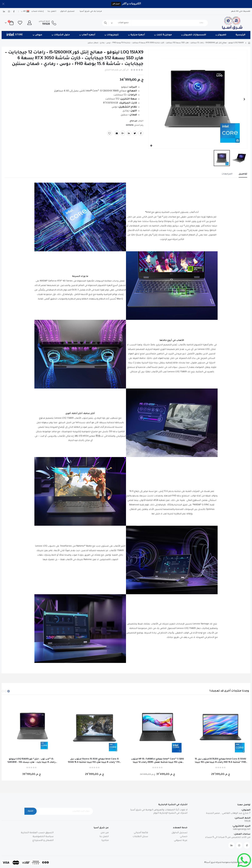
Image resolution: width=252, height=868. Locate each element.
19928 (247, 822)
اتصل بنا (52, 11)
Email (117, 134)
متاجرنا (105, 841)
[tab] (243, 174)
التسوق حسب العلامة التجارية (37, 833)
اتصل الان (116, 4)
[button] (151, 146)
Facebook (141, 134)
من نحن (105, 833)
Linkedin (231, 846)
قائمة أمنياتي (141, 833)
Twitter (135, 134)
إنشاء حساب (38, 11)
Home (249, 43)
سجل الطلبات (140, 837)
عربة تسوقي (181, 841)
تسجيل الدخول (67, 11)
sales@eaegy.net (242, 830)
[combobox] (155, 23)
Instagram (239, 846)
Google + (123, 134)
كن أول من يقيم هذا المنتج (116, 70)
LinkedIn (129, 134)
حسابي (184, 837)
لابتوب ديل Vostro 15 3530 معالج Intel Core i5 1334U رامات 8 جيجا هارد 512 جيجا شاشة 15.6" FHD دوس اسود (94, 762)
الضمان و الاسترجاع (43, 841)
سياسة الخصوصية (43, 837)
